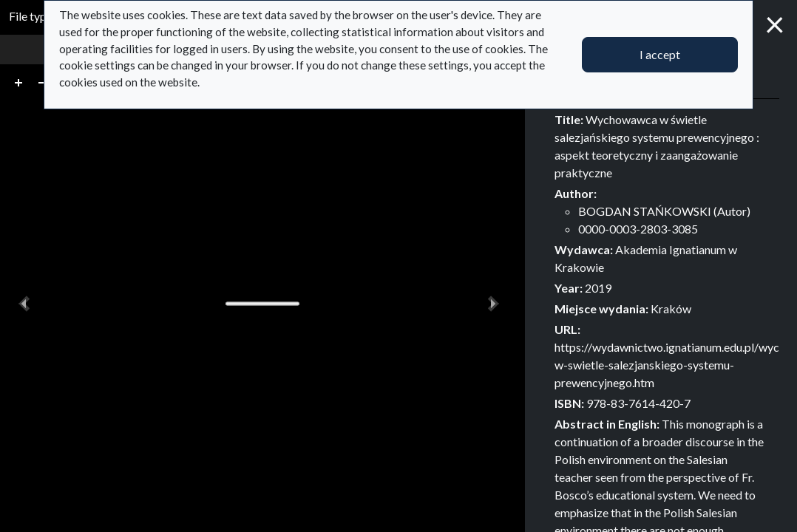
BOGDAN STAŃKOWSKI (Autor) (664, 211)
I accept (660, 54)
